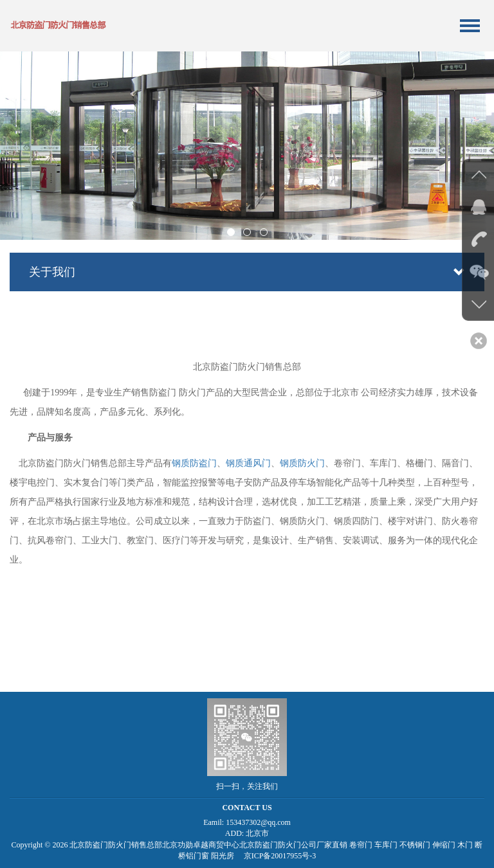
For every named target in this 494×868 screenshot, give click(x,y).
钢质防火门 (302, 463)
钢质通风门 (248, 463)
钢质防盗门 (194, 463)
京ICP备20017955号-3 (280, 856)
